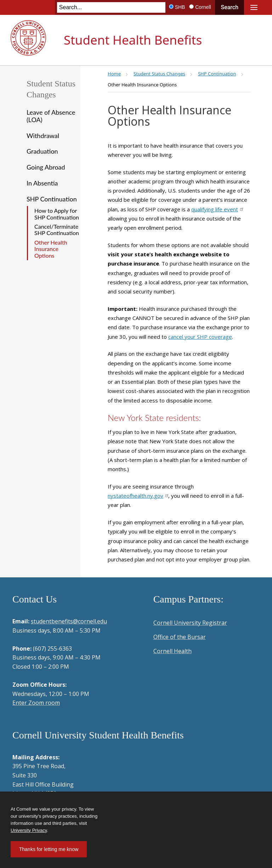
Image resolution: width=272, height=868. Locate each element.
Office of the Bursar (180, 637)
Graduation (42, 151)
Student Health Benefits (133, 40)
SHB (180, 7)
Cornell (203, 7)
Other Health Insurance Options (51, 249)
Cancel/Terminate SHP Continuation (57, 230)
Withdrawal (43, 136)
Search (229, 7)
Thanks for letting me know (49, 849)
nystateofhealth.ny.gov (138, 496)
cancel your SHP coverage (200, 337)
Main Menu (254, 7)
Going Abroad (46, 167)
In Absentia (42, 183)
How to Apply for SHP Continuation (57, 214)
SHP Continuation (52, 199)
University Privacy (29, 830)
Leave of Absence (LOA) (51, 116)
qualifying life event (217, 209)
